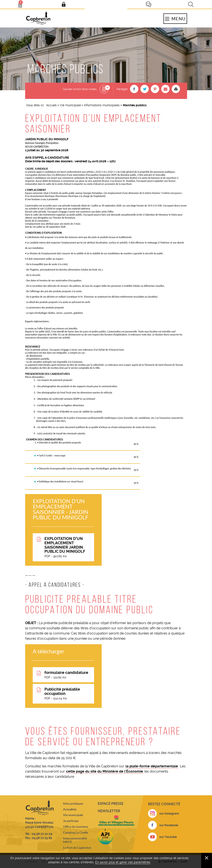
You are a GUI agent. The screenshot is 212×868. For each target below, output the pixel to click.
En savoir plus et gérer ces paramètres (123, 862)
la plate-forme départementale (152, 766)
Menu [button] (175, 19)
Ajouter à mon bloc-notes (80, 89)
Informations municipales (102, 105)
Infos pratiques (73, 803)
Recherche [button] (191, 4)
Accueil (51, 105)
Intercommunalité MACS (75, 840)
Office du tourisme (76, 827)
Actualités (70, 809)
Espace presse (111, 803)
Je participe (148, 4)
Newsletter (109, 811)
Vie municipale (70, 105)
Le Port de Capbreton (77, 848)
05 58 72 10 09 (42, 834)
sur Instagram (169, 813)
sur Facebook (169, 825)
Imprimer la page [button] (176, 89)
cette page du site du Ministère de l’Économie (105, 771)
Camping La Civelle (76, 832)
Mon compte (64, 4)
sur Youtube (168, 837)
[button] (134, 89)
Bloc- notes (22, 3)
